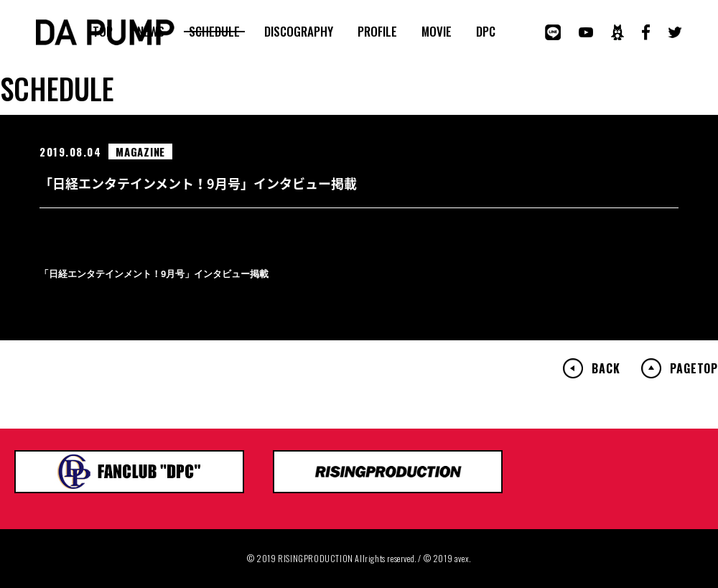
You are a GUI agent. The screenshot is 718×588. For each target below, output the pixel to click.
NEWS (151, 32)
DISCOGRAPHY (299, 32)
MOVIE (437, 32)
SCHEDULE (214, 32)
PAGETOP (694, 368)
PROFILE (377, 32)
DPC (486, 32)
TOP (103, 32)
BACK (606, 368)
